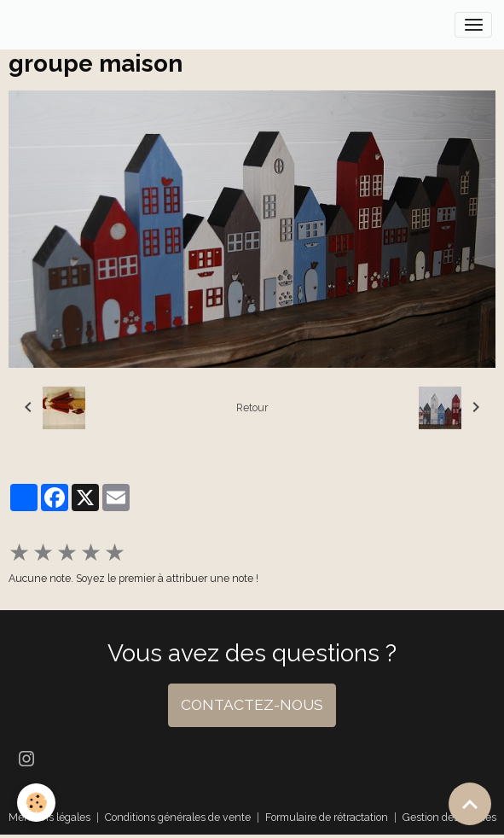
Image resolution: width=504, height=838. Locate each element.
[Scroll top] (470, 804)
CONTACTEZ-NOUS (252, 705)
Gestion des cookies (449, 817)
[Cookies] (36, 803)
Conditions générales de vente (178, 817)
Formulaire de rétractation (327, 817)
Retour (252, 407)
